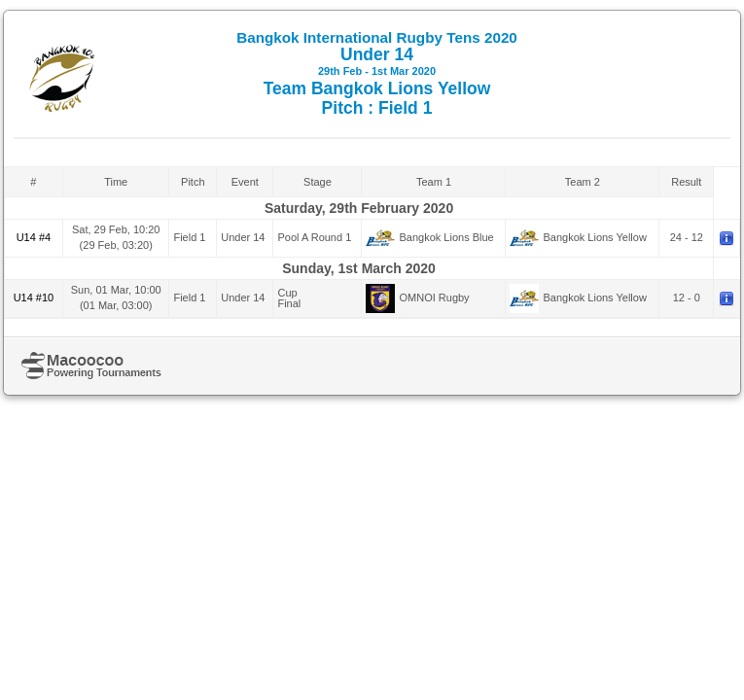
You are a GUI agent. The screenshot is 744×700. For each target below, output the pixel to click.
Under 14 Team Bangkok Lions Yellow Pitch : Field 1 (377, 73)
